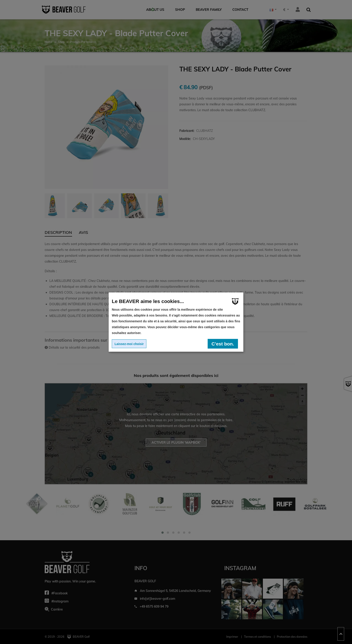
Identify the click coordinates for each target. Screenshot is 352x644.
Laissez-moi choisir (129, 344)
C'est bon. (223, 344)
